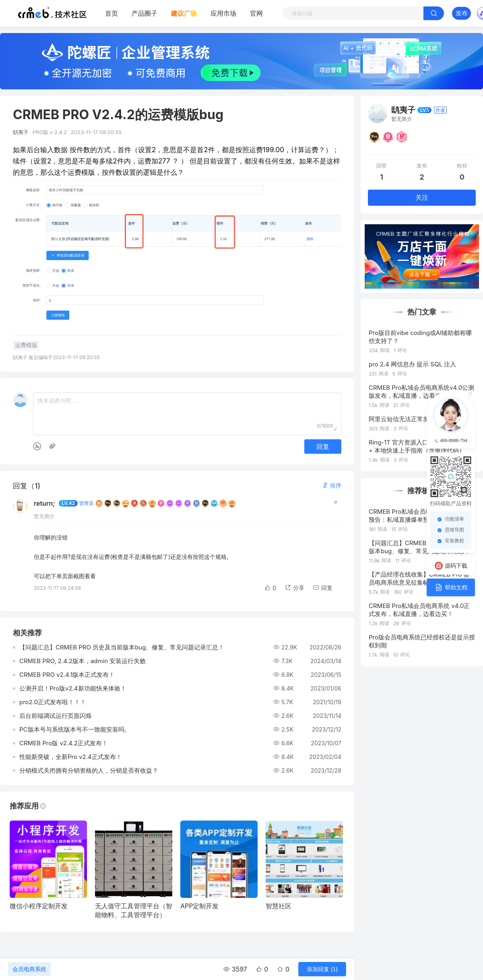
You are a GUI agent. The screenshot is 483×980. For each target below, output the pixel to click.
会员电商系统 (29, 969)
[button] (332, 485)
